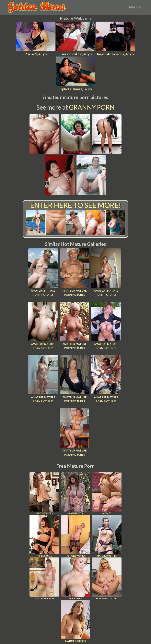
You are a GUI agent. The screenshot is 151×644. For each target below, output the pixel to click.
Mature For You (44, 579)
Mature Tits (75, 493)
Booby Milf (75, 579)
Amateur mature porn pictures (43, 293)
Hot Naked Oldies (107, 579)
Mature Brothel (107, 536)
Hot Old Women (75, 536)
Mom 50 (107, 493)
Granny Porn (92, 107)
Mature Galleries (75, 621)
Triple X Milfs (44, 536)
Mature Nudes (44, 493)
